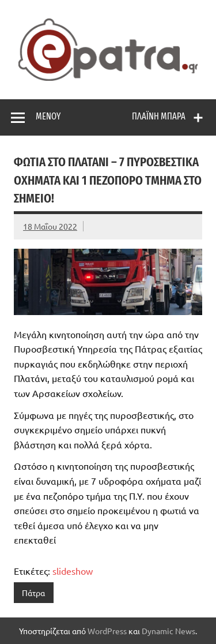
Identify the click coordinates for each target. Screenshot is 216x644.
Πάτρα (33, 593)
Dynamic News (168, 631)
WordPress (107, 631)
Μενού (48, 116)
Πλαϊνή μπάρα (159, 116)
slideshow (73, 571)
